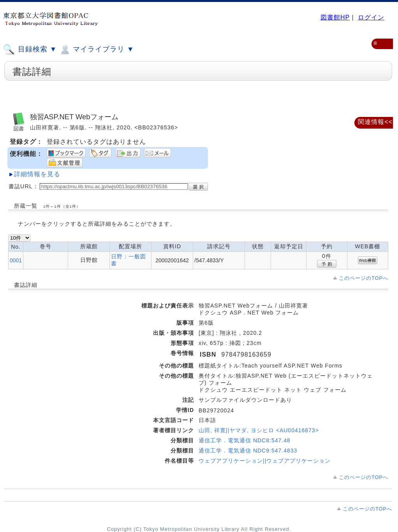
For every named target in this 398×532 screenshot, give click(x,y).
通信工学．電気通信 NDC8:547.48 (245, 440)
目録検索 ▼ (30, 49)
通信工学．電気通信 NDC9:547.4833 (248, 451)
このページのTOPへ (364, 278)
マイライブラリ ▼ (96, 49)
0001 (16, 260)
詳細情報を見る (37, 174)
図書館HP (335, 17)
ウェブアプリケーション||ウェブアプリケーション (265, 461)
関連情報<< (375, 122)
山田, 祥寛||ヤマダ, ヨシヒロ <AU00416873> (259, 430)
